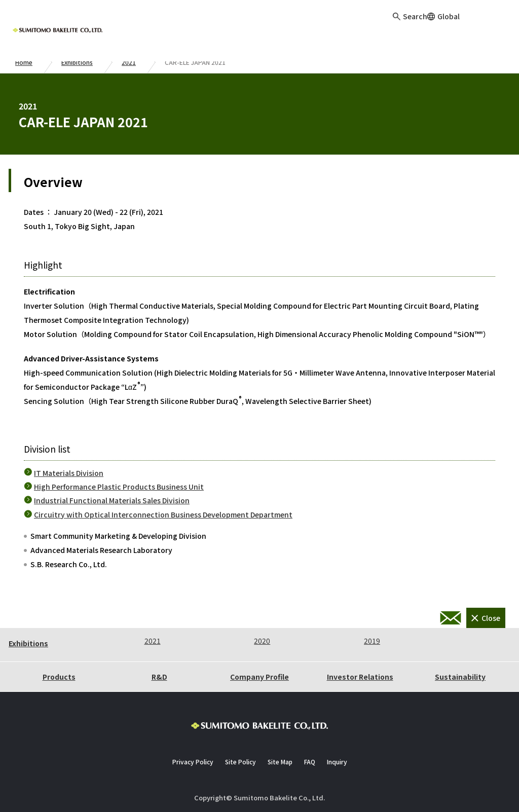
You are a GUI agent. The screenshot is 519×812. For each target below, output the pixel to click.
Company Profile (259, 677)
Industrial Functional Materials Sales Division (112, 500)
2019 (372, 641)
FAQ (310, 762)
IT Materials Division (69, 473)
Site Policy (240, 762)
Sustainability (460, 677)
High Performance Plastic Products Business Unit (119, 487)
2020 (262, 641)
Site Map (280, 762)
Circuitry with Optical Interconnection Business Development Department (163, 514)
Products (59, 677)
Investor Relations (360, 677)
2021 (129, 62)
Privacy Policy (193, 762)
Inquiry (499, 25)
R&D (159, 677)
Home (24, 62)
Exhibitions (77, 62)
